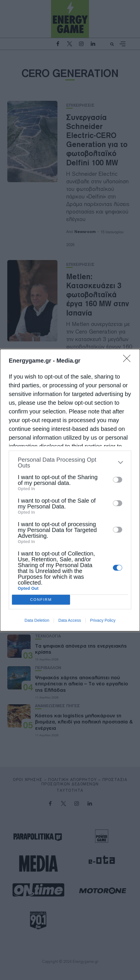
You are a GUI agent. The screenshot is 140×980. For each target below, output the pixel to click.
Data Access (70, 620)
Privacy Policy (103, 620)
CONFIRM (41, 600)
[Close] (129, 360)
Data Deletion (37, 620)
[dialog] (70, 490)
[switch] (118, 480)
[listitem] (70, 463)
